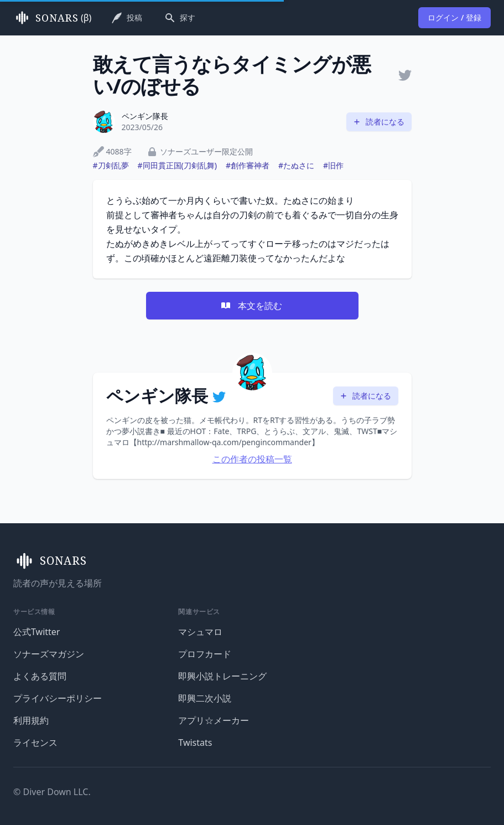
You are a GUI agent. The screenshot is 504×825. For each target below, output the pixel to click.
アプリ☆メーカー (214, 720)
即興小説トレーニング (222, 676)
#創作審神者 (248, 165)
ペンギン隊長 (145, 116)
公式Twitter (37, 632)
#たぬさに (296, 165)
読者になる (378, 122)
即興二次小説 (205, 698)
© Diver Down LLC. (52, 792)
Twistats (195, 742)
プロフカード (205, 654)
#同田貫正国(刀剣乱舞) (177, 165)
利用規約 (31, 720)
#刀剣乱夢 (111, 165)
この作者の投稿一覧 (252, 459)
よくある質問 (40, 676)
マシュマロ (200, 632)
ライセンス (35, 742)
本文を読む (251, 306)
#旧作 (333, 165)
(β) (52, 18)
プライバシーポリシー (58, 698)
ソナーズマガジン (49, 654)
